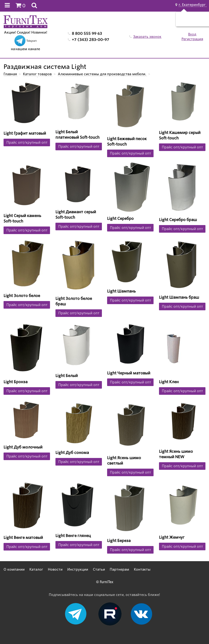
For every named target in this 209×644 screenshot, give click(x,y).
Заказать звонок (147, 37)
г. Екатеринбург (193, 5)
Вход (192, 34)
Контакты (142, 569)
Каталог (36, 569)
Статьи (99, 569)
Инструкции (78, 569)
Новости (55, 569)
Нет (199, 22)
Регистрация (192, 39)
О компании (14, 569)
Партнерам (119, 569)
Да (188, 22)
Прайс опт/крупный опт (27, 142)
